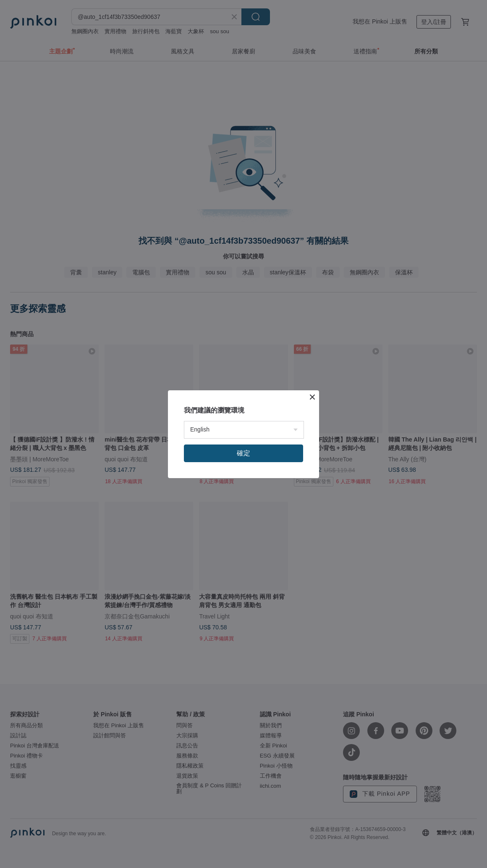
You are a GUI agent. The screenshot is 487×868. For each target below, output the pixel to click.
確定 (243, 453)
